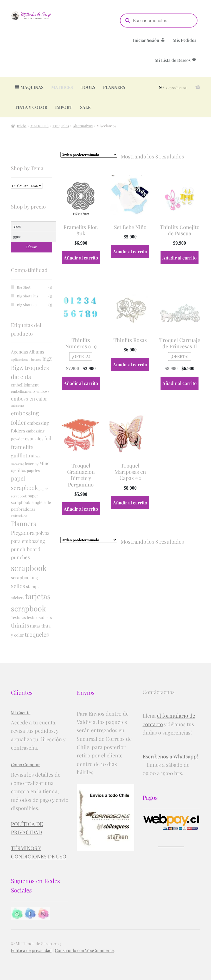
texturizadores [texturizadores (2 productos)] (39, 617)
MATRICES (62, 87)
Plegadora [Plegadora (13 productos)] (23, 533)
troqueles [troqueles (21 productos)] (37, 634)
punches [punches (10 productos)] (20, 557)
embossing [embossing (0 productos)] (18, 406)
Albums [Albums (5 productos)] (37, 352)
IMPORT (64, 107)
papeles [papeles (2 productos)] (33, 470)
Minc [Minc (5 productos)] (44, 463)
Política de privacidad (31, 950)
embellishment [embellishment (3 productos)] (25, 385)
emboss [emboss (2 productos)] (43, 391)
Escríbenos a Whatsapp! (170, 756)
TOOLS (88, 87)
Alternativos (83, 126)
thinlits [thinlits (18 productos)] (20, 625)
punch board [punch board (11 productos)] (26, 549)
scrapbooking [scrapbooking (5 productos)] (24, 577)
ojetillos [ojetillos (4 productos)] (18, 470)
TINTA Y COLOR (31, 107)
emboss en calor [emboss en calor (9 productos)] (29, 398)
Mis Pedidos (184, 40)
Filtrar (31, 247)
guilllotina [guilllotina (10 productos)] (23, 455)
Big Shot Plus (27, 296)
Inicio (22, 126)
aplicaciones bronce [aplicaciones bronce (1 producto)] (26, 359)
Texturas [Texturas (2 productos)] (18, 617)
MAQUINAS (32, 87)
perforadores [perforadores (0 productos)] (19, 515)
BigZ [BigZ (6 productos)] (47, 359)
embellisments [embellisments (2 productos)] (23, 391)
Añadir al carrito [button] (81, 258)
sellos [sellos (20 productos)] (18, 586)
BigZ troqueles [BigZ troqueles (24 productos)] (30, 368)
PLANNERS (114, 87)
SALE (85, 107)
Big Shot (24, 287)
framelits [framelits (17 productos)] (22, 447)
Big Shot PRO (28, 305)
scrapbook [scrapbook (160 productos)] (29, 568)
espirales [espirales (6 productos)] (34, 438)
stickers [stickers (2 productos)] (18, 598)
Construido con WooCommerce (84, 950)
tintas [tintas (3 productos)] (35, 626)
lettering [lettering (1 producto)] (32, 464)
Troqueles (61, 126)
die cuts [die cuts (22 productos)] (21, 377)
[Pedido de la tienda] (89, 155)
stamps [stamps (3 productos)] (33, 586)
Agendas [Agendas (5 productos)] (20, 352)
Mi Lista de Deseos (173, 60)
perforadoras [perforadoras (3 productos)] (23, 509)
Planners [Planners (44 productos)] (24, 523)
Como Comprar (25, 765)
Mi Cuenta (21, 713)
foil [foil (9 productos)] (48, 438)
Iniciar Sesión (146, 40)
